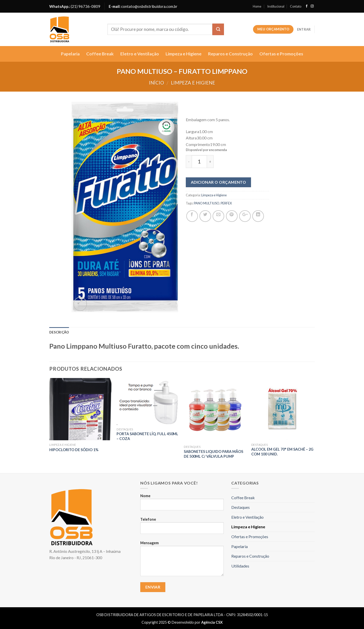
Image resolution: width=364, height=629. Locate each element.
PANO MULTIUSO (207, 203)
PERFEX (226, 203)
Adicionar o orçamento (219, 182)
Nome (182, 504)
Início (156, 83)
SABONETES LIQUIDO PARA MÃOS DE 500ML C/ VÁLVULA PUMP (213, 454)
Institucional (276, 6)
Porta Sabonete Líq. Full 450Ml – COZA (147, 436)
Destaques (241, 507)
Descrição (59, 332)
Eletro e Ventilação (140, 54)
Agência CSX (212, 622)
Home (257, 6)
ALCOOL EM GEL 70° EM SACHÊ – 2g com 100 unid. (282, 452)
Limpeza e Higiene (184, 54)
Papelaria (70, 54)
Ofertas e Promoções (281, 54)
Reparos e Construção (230, 54)
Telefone (182, 528)
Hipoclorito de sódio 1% (74, 450)
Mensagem (182, 561)
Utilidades (240, 566)
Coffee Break (100, 54)
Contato (296, 6)
